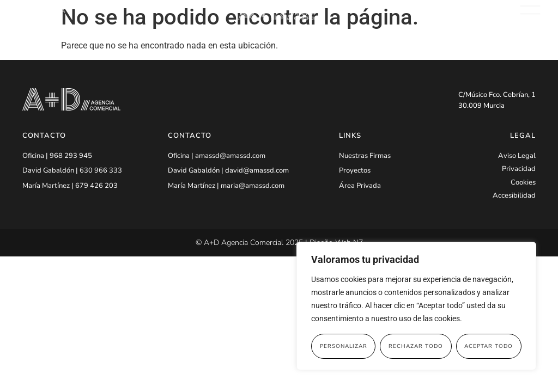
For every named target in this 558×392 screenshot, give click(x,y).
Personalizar (344, 346)
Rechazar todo (416, 346)
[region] (416, 306)
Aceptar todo (489, 346)
